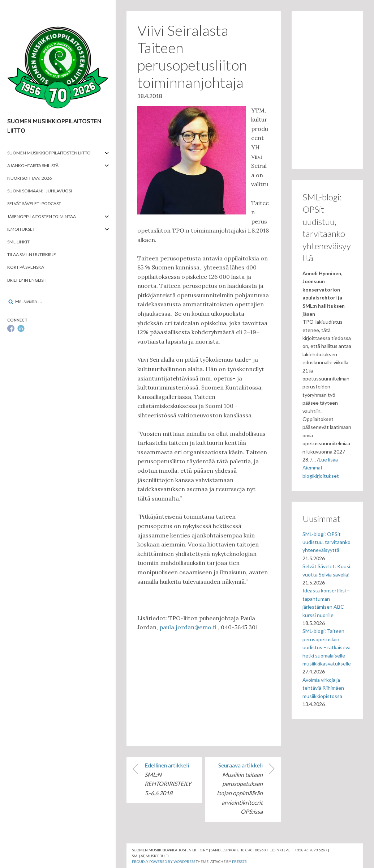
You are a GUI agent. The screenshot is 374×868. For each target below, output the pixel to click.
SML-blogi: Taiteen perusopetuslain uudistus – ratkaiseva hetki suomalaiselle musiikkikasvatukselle (327, 647)
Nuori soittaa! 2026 (29, 178)
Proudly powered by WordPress (164, 861)
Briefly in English (27, 280)
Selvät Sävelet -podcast (34, 203)
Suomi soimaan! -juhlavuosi (40, 191)
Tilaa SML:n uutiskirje (32, 254)
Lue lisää (328, 459)
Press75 (239, 861)
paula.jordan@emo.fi (188, 627)
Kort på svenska (26, 267)
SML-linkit (18, 242)
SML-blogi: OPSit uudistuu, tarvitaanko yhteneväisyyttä (326, 542)
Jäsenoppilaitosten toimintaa (42, 216)
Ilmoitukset (21, 229)
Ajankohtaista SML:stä (33, 165)
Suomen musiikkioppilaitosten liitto (49, 153)
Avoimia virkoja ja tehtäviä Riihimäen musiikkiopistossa (323, 688)
